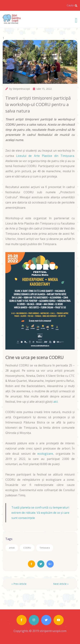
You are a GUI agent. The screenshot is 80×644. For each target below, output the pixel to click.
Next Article (61, 584)
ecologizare (45, 454)
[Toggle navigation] (76, 20)
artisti (12, 548)
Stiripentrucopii (21, 89)
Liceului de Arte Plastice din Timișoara (45, 156)
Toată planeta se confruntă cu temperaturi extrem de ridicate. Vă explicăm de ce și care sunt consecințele (40, 513)
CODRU (27, 548)
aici (55, 402)
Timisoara (45, 548)
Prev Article (19, 584)
